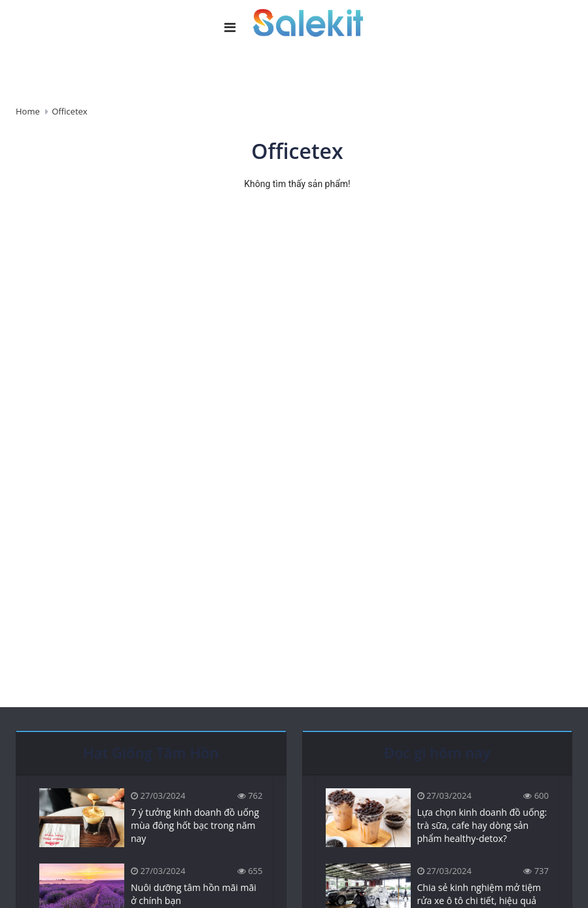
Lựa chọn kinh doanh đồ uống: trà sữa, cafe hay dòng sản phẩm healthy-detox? (482, 825)
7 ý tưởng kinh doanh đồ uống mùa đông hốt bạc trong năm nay (195, 825)
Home (28, 111)
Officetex (69, 111)
